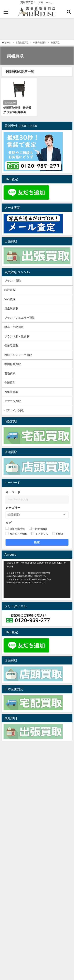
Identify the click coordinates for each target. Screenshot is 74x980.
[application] (37, 580)
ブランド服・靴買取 (17, 336)
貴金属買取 (13, 308)
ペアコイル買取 (14, 410)
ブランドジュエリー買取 (20, 318)
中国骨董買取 (13, 364)
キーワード (13, 492)
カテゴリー (13, 508)
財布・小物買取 (14, 327)
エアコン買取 (13, 401)
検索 (37, 542)
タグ (8, 523)
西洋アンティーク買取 (18, 355)
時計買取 (10, 290)
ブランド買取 (13, 281)
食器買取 (10, 383)
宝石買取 (10, 299)
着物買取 (10, 373)
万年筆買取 (11, 392)
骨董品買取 (11, 346)
